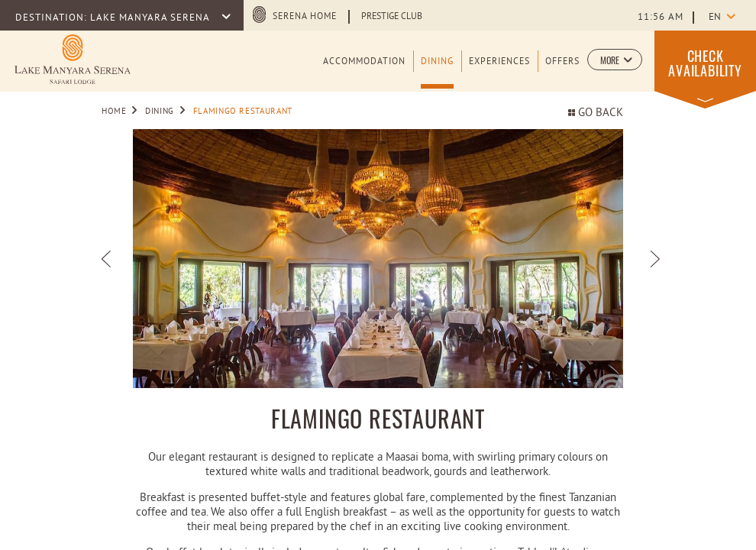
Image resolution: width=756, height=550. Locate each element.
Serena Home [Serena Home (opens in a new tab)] (305, 17)
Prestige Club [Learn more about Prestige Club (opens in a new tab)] (392, 17)
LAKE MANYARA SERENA (151, 18)
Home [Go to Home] (114, 112)
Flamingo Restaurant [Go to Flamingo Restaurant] (243, 112)
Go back (596, 113)
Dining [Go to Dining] (160, 112)
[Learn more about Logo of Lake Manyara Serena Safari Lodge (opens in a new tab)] (73, 59)
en (715, 18)
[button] (615, 60)
